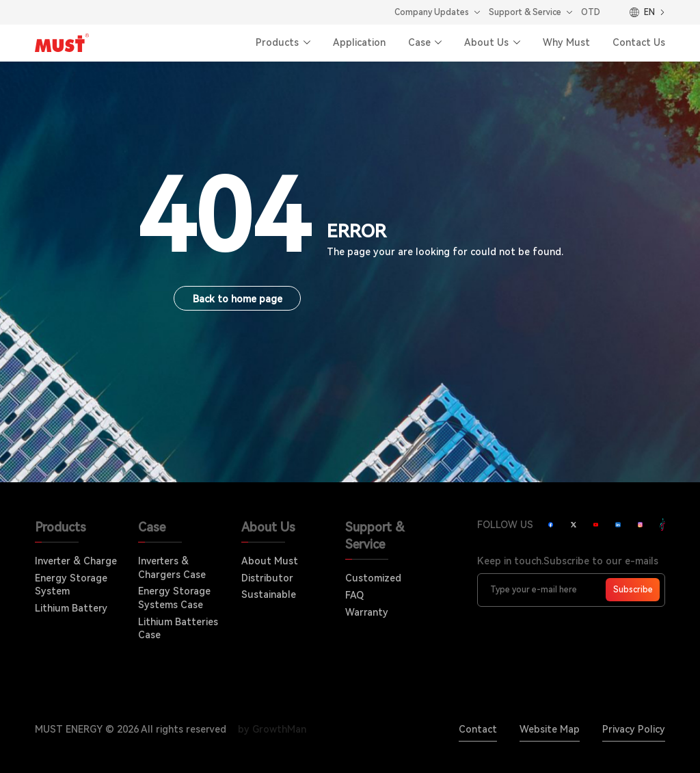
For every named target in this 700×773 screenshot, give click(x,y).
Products (277, 42)
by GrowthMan (272, 729)
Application (359, 42)
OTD (591, 12)
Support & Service (525, 12)
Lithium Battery (71, 608)
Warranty (367, 612)
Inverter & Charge (76, 561)
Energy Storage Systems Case (174, 598)
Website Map (550, 729)
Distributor (267, 578)
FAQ (354, 595)
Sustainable (269, 594)
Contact (478, 729)
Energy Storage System (71, 585)
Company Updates (432, 12)
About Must (270, 561)
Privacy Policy (634, 729)
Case (419, 42)
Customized (373, 578)
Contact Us (639, 42)
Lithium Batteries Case (178, 629)
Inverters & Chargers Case (172, 568)
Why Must (566, 42)
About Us (486, 42)
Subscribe (633, 590)
